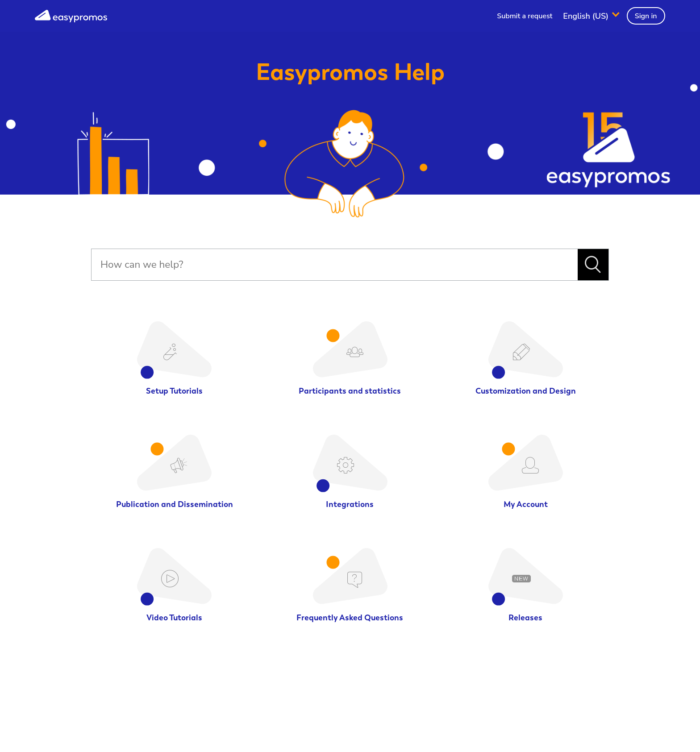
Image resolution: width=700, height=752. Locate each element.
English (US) (587, 16)
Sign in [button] (646, 16)
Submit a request (525, 16)
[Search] (334, 265)
